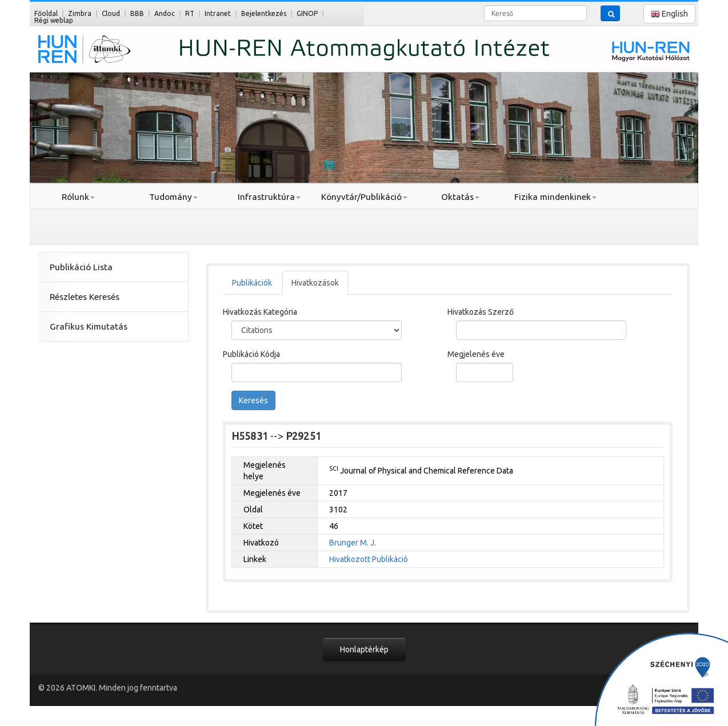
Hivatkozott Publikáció (369, 559)
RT (190, 13)
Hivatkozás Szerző (481, 312)
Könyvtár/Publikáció (364, 197)
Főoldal (46, 13)
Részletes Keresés (85, 297)
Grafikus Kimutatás (89, 326)
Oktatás (460, 197)
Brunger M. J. (353, 543)
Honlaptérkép (364, 649)
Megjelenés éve (476, 354)
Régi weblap (54, 20)
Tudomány (173, 197)
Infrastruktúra (269, 197)
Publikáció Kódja (251, 354)
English (669, 14)
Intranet (218, 13)
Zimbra (80, 13)
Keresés (253, 400)
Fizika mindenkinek (555, 197)
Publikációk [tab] (252, 283)
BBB (137, 13)
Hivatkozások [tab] (315, 283)
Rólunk (78, 197)
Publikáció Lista (81, 267)
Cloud (111, 13)
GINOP (307, 13)
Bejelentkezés (264, 13)
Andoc (165, 13)
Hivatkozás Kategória (260, 312)
